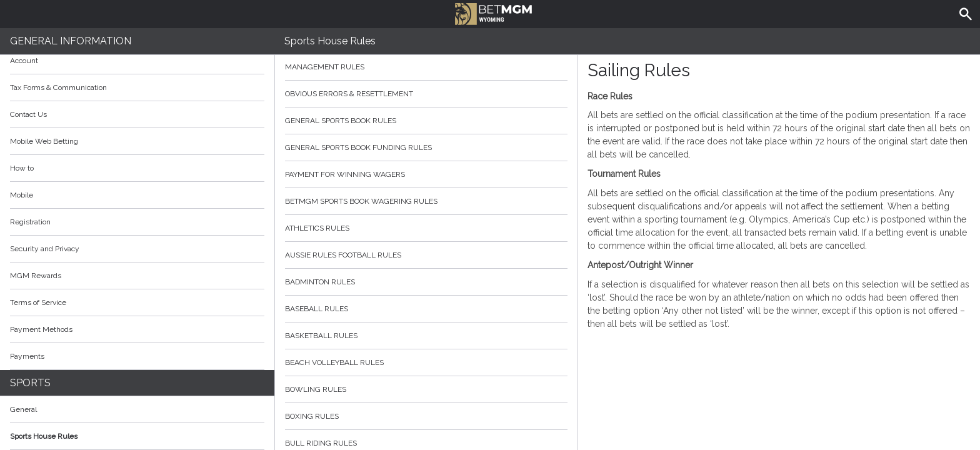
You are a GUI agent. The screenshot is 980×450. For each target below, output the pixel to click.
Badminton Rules (426, 282)
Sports (30, 383)
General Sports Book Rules (426, 121)
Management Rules (426, 67)
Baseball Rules (426, 309)
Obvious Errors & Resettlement (426, 94)
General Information (71, 41)
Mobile (22, 195)
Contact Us (28, 114)
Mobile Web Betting (44, 141)
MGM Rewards (36, 276)
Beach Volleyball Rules (426, 362)
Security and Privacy (45, 249)
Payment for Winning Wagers (426, 174)
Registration (30, 222)
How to (137, 168)
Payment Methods (137, 329)
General (23, 409)
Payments (137, 356)
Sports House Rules (44, 436)
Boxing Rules (426, 416)
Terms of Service (137, 302)
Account (137, 61)
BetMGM (493, 12)
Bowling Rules (426, 389)
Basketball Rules (426, 336)
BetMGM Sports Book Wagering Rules (426, 201)
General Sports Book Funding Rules (426, 147)
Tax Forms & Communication (137, 87)
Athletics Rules (426, 228)
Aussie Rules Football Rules (426, 255)
